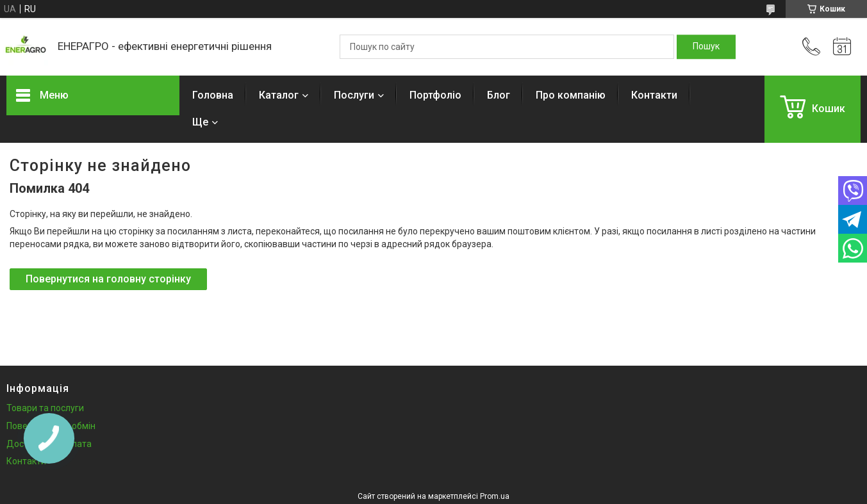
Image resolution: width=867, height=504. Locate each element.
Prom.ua (495, 496)
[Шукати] (706, 47)
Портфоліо (435, 95)
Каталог (279, 95)
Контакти (654, 95)
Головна (213, 95)
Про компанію (571, 95)
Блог (499, 95)
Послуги (354, 95)
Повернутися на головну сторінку (108, 279)
